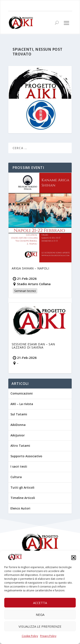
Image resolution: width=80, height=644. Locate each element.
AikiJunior (18, 435)
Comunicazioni (22, 393)
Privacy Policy (48, 636)
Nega (40, 615)
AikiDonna (18, 425)
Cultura (16, 477)
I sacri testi (19, 466)
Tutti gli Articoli (22, 487)
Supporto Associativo (26, 456)
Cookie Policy (30, 636)
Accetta (40, 603)
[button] (74, 558)
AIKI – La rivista (22, 404)
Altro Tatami (20, 446)
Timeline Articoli (23, 498)
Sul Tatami (19, 414)
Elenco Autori (20, 508)
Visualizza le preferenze (40, 626)
